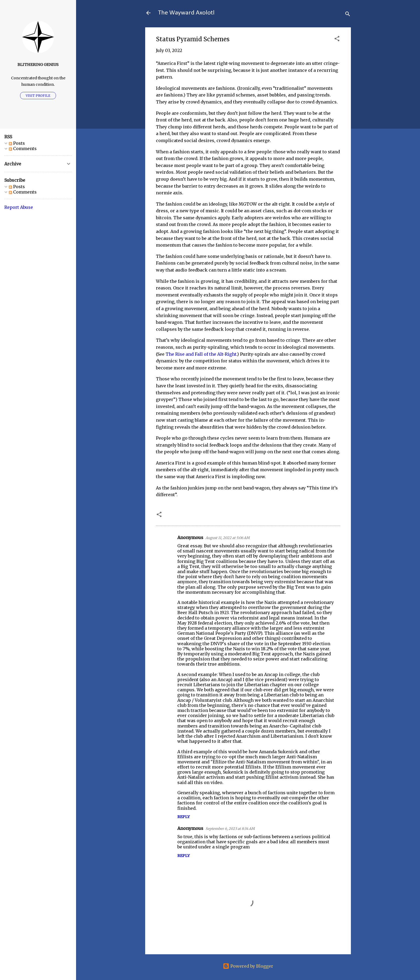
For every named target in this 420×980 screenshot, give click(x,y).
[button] (337, 39)
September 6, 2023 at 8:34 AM (230, 829)
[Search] (348, 15)
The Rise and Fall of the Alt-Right (201, 354)
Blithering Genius (38, 65)
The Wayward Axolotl (186, 13)
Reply (183, 817)
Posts (17, 143)
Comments (23, 149)
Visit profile (38, 96)
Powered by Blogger (248, 966)
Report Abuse (19, 207)
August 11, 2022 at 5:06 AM (228, 538)
